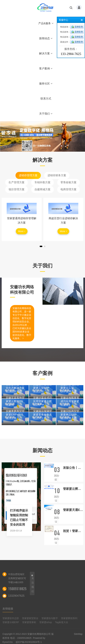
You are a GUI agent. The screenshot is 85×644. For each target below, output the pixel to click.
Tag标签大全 (62, 622)
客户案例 (46, 68)
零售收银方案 (68, 182)
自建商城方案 (42, 189)
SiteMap (78, 634)
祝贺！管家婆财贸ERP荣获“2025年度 (73, 531)
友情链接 (8, 609)
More (22, 231)
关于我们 (46, 114)
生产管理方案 (16, 182)
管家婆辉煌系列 (69, 618)
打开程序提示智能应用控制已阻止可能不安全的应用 (19, 518)
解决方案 (46, 53)
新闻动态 (46, 38)
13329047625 (16, 596)
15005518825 (17, 589)
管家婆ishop (46, 622)
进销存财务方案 (57, 175)
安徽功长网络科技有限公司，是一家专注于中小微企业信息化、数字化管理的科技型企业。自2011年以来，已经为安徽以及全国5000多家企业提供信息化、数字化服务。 (22, 323)
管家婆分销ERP (11, 622)
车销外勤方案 (42, 182)
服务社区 (46, 84)
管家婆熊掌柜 (29, 622)
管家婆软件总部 (11, 618)
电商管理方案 (68, 189)
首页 (46, 8)
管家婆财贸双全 (30, 618)
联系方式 (46, 99)
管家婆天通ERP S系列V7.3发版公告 (73, 510)
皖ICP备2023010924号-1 (29, 642)
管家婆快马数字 (50, 618)
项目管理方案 (16, 189)
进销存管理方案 (28, 175)
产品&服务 (46, 23)
